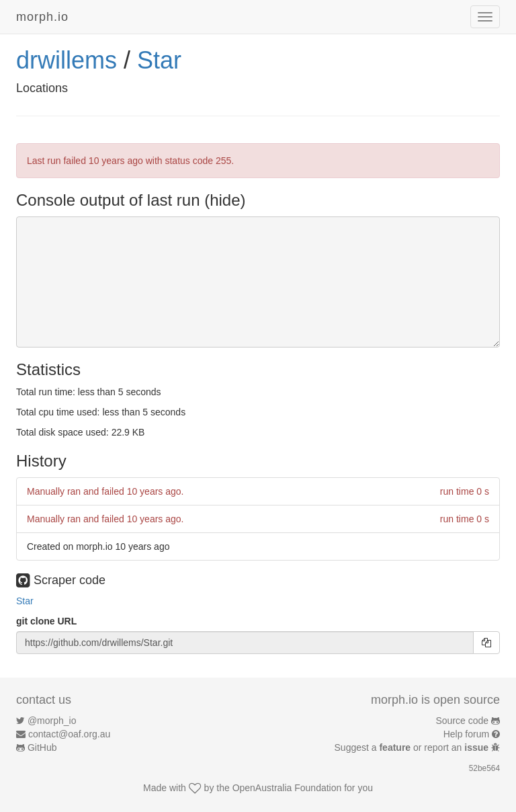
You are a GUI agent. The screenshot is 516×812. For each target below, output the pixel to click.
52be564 (484, 768)
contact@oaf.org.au (69, 734)
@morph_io (52, 721)
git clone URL (46, 621)
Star (159, 60)
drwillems (67, 60)
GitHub (42, 747)
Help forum (466, 734)
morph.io (42, 17)
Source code (463, 721)
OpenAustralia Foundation (287, 788)
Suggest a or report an (413, 747)
